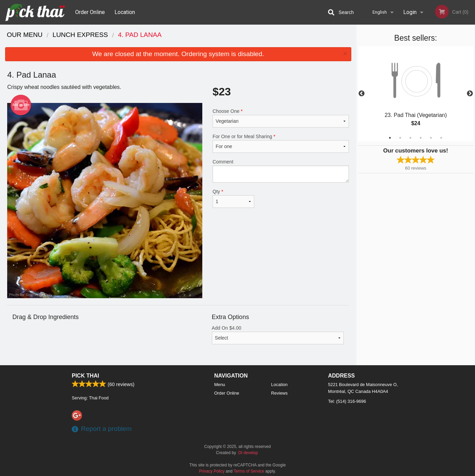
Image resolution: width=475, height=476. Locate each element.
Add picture (21, 105)
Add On (278, 335)
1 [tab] (390, 138)
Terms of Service (249, 471)
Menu (220, 385)
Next (470, 94)
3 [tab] (410, 138)
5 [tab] (431, 138)
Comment (281, 171)
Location (125, 12)
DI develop (248, 453)
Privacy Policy (212, 471)
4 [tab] (421, 138)
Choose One (281, 118)
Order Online (90, 12)
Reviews (279, 393)
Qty (233, 198)
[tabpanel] (416, 94)
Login (410, 12)
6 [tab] (441, 138)
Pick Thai (85, 376)
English (380, 12)
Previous (362, 94)
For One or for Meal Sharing (281, 143)
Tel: (347, 401)
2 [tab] (400, 138)
